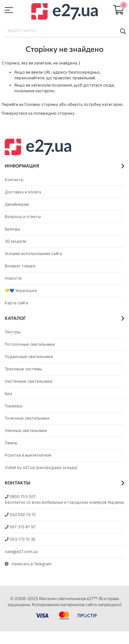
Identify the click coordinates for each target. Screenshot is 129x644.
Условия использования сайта (33, 254)
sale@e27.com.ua (21, 552)
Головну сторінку (41, 104)
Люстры (13, 332)
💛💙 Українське (21, 291)
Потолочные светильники (30, 344)
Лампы (11, 443)
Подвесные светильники (29, 357)
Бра (8, 394)
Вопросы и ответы (23, 217)
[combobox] (64, 31)
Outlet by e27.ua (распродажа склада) (41, 468)
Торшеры (14, 406)
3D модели (15, 241)
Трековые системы (23, 369)
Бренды (12, 229)
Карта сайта (16, 303)
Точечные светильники (27, 418)
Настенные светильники (28, 381)
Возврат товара (20, 266)
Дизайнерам (17, 204)
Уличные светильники (26, 431)
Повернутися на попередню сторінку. (39, 113)
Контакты (14, 180)
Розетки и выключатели (28, 455)
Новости (13, 278)
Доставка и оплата (23, 192)
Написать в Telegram (28, 564)
